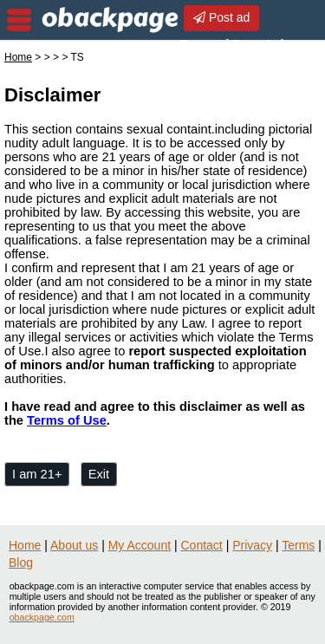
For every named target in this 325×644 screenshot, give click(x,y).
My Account (140, 545)
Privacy (252, 545)
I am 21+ (37, 474)
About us (74, 545)
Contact (202, 545)
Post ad (221, 17)
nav (19, 20)
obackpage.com (42, 617)
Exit (99, 474)
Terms (298, 545)
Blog (21, 563)
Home (18, 57)
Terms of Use (67, 420)
